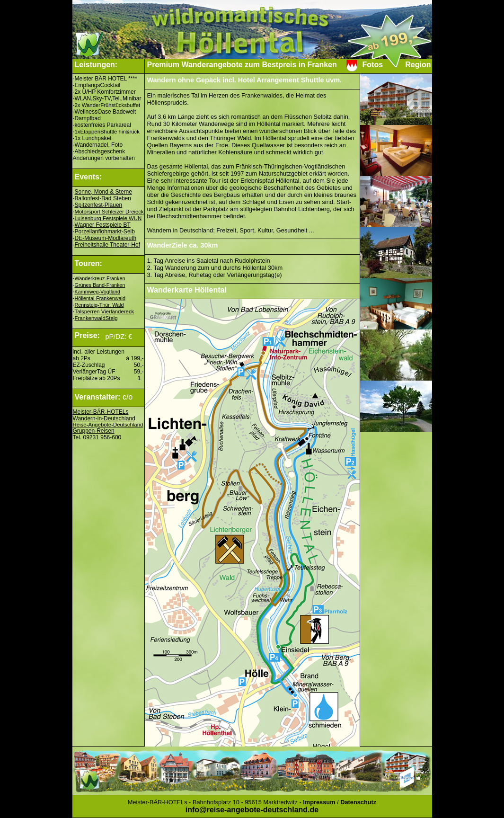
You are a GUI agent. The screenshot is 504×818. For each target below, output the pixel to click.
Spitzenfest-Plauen (99, 205)
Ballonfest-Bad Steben (103, 198)
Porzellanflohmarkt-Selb (105, 231)
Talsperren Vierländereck (105, 311)
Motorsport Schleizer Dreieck (109, 212)
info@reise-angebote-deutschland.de (252, 810)
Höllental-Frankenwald (100, 298)
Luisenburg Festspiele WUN (108, 218)
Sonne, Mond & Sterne (103, 192)
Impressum (319, 802)
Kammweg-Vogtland (98, 292)
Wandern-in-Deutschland (104, 418)
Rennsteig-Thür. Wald (99, 305)
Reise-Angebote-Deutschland (108, 425)
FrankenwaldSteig (96, 318)
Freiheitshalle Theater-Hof (108, 245)
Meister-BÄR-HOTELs (101, 412)
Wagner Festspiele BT (103, 225)
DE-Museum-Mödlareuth (106, 238)
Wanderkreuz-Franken (100, 278)
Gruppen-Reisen (94, 431)
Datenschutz (358, 802)
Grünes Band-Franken (100, 285)
